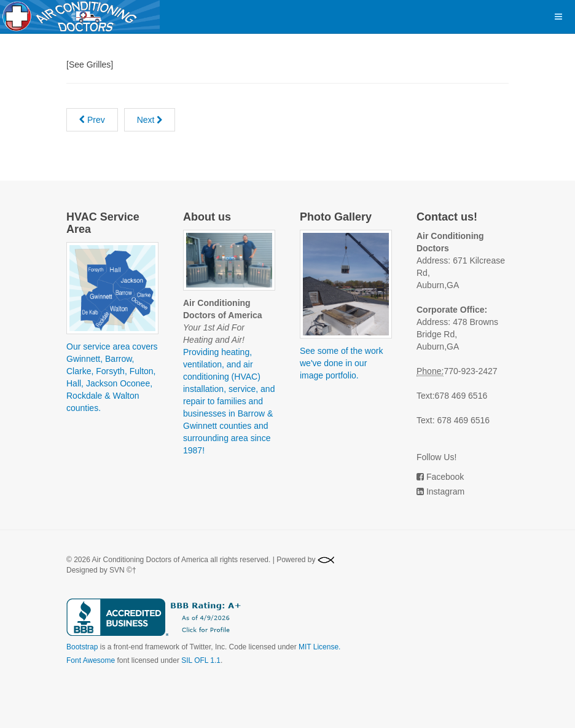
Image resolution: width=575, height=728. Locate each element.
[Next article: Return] (150, 120)
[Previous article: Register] (92, 120)
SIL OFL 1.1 (201, 660)
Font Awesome (91, 660)
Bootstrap (82, 647)
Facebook (445, 477)
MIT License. (319, 647)
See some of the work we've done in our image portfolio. (341, 363)
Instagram (445, 491)
